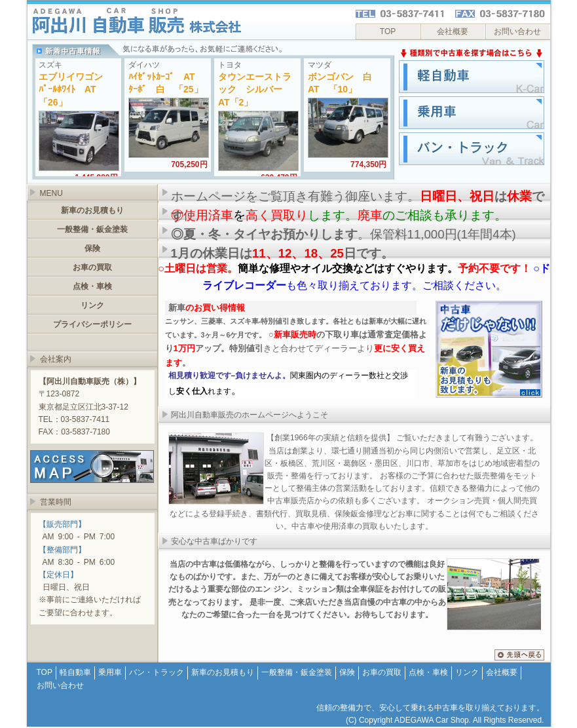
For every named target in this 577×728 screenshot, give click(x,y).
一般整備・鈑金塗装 (92, 229)
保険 (92, 248)
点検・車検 (92, 286)
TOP (388, 31)
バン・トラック (157, 672)
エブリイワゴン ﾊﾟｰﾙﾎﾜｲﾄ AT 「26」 (75, 89)
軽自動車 (75, 672)
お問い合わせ (517, 31)
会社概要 (453, 31)
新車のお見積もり (92, 210)
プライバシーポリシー (92, 324)
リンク (92, 305)
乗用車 (110, 672)
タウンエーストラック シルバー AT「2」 (255, 89)
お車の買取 (92, 267)
